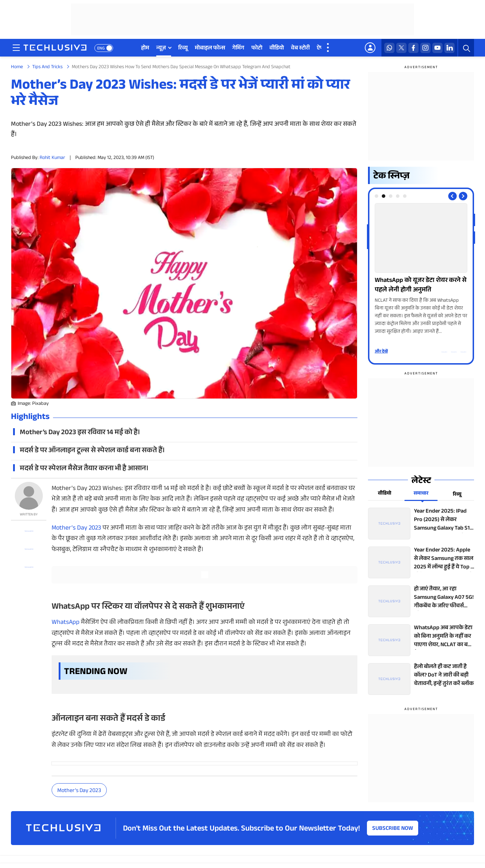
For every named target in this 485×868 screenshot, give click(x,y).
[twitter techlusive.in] (401, 48)
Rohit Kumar (52, 158)
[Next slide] (463, 196)
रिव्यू (183, 49)
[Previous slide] (452, 196)
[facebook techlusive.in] (413, 48)
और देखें (381, 352)
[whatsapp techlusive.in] (389, 48)
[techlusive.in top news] (421, 524)
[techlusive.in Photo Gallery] (421, 270)
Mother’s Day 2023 (76, 529)
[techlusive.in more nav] (328, 48)
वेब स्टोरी (300, 49)
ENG (101, 49)
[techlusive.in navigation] (16, 48)
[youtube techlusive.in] (437, 48)
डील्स (338, 49)
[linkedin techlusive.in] (449, 48)
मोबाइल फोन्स (210, 49)
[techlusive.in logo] (55, 48)
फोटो (257, 49)
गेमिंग (238, 49)
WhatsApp (66, 623)
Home (17, 67)
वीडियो (277, 49)
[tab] (376, 196)
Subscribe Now (393, 829)
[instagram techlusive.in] (425, 48)
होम (145, 49)
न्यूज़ (161, 49)
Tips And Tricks (47, 67)
